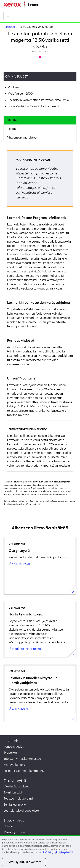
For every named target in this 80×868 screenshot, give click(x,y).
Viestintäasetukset (16, 786)
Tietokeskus (14, 820)
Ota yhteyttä (15, 781)
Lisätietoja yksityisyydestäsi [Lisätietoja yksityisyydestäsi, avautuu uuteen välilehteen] (58, 852)
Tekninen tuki (13, 792)
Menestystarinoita (16, 832)
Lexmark (11, 741)
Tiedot (12, 129)
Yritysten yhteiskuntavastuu (22, 759)
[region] (40, 852)
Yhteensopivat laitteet (22, 137)
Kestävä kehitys (14, 765)
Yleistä (12, 120)
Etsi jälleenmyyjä (15, 805)
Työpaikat (10, 753)
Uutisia (8, 826)
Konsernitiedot (14, 747)
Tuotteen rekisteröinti (18, 798)
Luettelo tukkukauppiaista (21, 811)
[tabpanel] (40, 311)
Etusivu (46, 5)
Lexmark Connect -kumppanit (24, 771)
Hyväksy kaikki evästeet (24, 862)
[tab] (40, 120)
